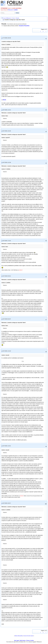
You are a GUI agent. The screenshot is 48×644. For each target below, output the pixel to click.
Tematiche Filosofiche (24, 26)
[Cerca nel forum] (8, 13)
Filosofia (17, 18)
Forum (14, 18)
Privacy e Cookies (30, 640)
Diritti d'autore (23, 640)
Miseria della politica (19, 636)
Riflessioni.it (11, 10)
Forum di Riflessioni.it (7, 18)
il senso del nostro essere (28, 636)
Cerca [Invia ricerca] (17, 13)
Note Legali (17, 640)
